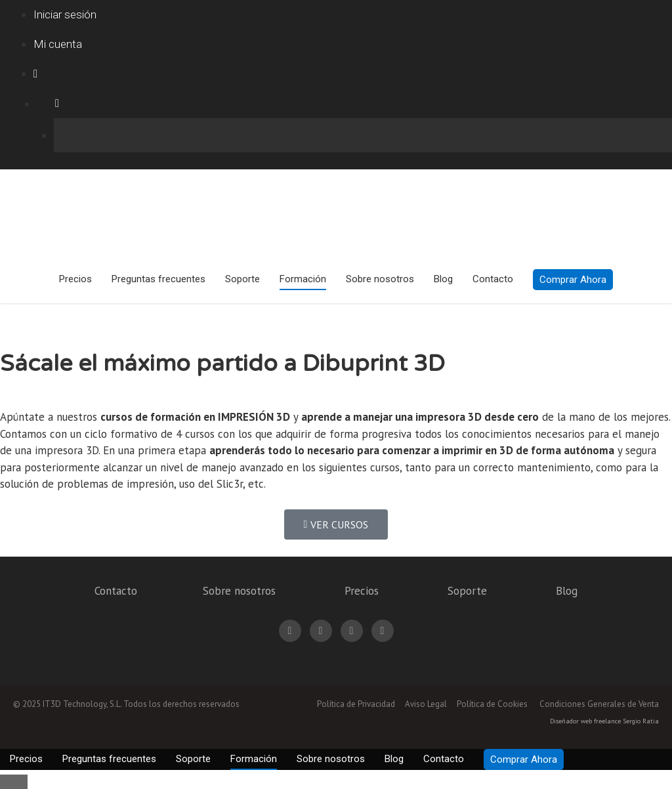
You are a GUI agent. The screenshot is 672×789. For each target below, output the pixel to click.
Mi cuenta (58, 44)
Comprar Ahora (573, 280)
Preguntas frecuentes (158, 279)
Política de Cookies (492, 704)
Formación (303, 279)
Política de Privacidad (356, 704)
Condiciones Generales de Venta (599, 704)
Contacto (493, 279)
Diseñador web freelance (585, 721)
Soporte (242, 279)
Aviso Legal (426, 704)
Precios (75, 279)
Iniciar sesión (65, 14)
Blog (443, 279)
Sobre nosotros (380, 279)
